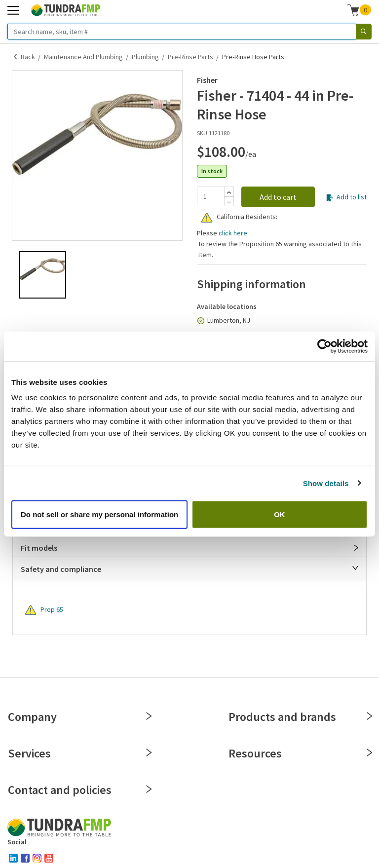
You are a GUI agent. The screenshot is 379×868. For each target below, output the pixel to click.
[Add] (229, 192)
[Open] (356, 548)
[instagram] (37, 858)
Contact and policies (79, 790)
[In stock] (201, 321)
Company (79, 717)
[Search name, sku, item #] (182, 32)
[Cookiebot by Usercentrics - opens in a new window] (324, 346)
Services (79, 753)
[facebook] (25, 858)
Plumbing (145, 57)
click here (233, 233)
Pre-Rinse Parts (190, 57)
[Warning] (207, 218)
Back (28, 57)
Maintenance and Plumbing (83, 57)
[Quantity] (210, 196)
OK (280, 514)
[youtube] (49, 858)
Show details (326, 483)
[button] (360, 10)
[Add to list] (329, 198)
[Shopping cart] (353, 10)
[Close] (355, 568)
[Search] (364, 32)
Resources (300, 753)
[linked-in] (13, 858)
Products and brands (300, 717)
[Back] (16, 57)
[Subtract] (229, 202)
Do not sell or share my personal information (99, 514)
